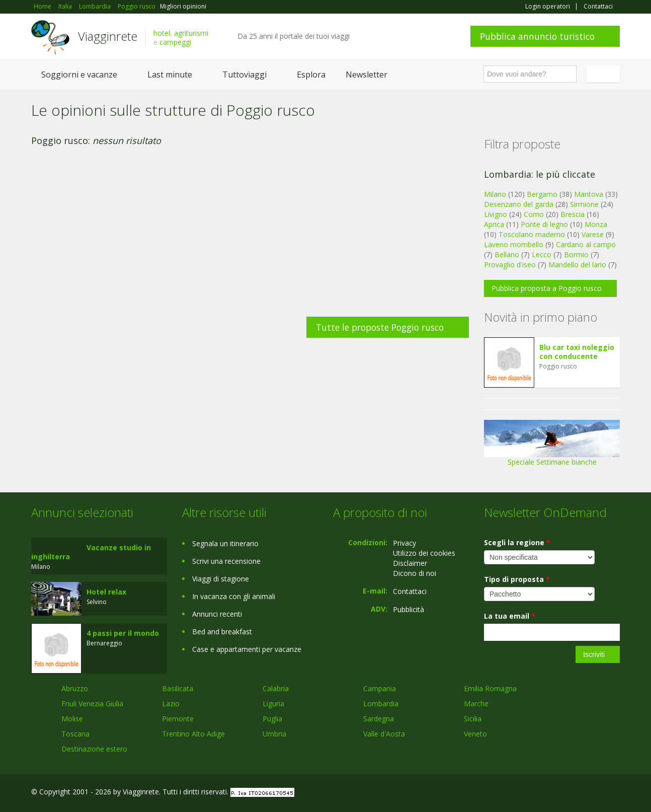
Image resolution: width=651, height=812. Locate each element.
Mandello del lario (577, 265)
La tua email (510, 616)
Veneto (475, 734)
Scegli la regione (517, 542)
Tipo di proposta (517, 579)
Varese (593, 234)
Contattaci (598, 7)
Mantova (589, 194)
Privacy (404, 543)
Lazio (171, 704)
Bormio (576, 254)
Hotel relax (106, 592)
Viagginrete (108, 36)
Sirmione (584, 204)
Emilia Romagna (490, 688)
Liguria (273, 704)
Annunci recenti (217, 614)
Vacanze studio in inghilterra (91, 552)
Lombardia (381, 704)
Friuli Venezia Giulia (92, 704)
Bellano (507, 254)
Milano (495, 194)
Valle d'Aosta (384, 734)
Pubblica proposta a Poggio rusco (547, 288)
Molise (72, 719)
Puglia (272, 719)
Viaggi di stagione (221, 579)
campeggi (175, 42)
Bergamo (542, 194)
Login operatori (548, 7)
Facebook (544, 793)
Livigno (496, 214)
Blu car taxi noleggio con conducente (577, 352)
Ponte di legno (544, 224)
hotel (162, 33)
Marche (476, 704)
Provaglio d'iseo (510, 265)
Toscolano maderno (532, 234)
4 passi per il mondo (123, 633)
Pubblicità (409, 609)
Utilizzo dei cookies (424, 553)
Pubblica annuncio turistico (537, 36)
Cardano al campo (586, 244)
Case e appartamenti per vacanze (247, 649)
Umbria (274, 734)
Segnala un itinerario (225, 543)
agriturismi (191, 33)
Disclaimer (410, 563)
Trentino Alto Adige (193, 734)
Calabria (276, 688)
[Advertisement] (250, 241)
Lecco (542, 254)
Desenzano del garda (519, 204)
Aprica (494, 224)
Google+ (566, 793)
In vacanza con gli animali (234, 596)
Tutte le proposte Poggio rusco (380, 327)
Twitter (591, 793)
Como (534, 214)
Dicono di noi (415, 573)
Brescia (573, 214)
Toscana (75, 734)
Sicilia (473, 719)
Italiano (605, 74)
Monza (596, 224)
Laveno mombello (514, 244)
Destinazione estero (94, 749)
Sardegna (379, 719)
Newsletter (367, 75)
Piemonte (178, 719)
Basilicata (178, 688)
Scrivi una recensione (226, 561)
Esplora (311, 75)
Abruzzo (75, 688)
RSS (614, 793)
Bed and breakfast (222, 632)
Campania (380, 688)
